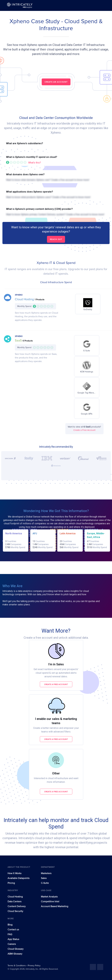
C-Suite (45, 883)
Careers (12, 944)
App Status (13, 939)
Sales (44, 878)
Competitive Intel (50, 902)
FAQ (10, 934)
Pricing (11, 883)
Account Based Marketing (55, 906)
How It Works (14, 873)
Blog (10, 925)
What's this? (35, 163)
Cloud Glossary (16, 949)
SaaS (19, 341)
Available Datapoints (18, 878)
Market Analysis (49, 897)
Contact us (13, 930)
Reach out (56, 239)
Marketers (46, 873)
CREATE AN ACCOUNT (56, 82)
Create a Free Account (84, 430)
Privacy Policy (34, 966)
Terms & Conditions (17, 966)
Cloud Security (15, 911)
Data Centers (14, 902)
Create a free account (56, 684)
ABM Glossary (15, 954)
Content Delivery (17, 906)
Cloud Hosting (25, 299)
